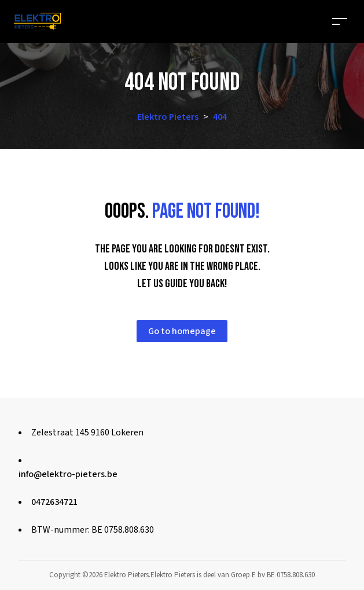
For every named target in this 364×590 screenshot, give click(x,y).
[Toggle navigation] (340, 21)
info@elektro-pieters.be (68, 474)
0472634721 (54, 502)
